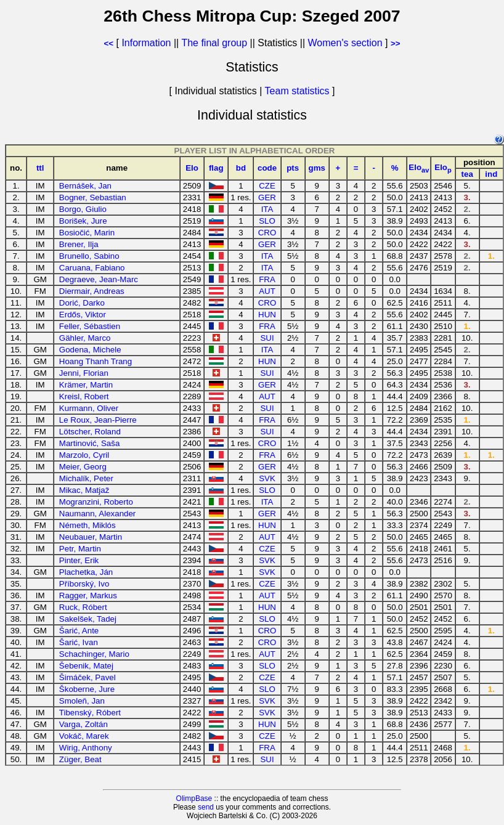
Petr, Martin (80, 549)
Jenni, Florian (84, 373)
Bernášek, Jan (85, 186)
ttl (40, 168)
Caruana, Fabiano (92, 268)
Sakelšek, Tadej (88, 619)
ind (491, 174)
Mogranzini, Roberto (96, 502)
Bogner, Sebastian (93, 197)
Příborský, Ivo (84, 584)
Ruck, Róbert (83, 607)
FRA (267, 279)
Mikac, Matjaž (84, 490)
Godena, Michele (90, 350)
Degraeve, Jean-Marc (99, 279)
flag (216, 168)
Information (146, 43)
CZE (267, 186)
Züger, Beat (80, 759)
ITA (267, 209)
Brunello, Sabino (89, 256)
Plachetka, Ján (86, 572)
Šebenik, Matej (86, 666)
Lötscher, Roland (90, 432)
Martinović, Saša (90, 443)
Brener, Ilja (79, 244)
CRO (267, 233)
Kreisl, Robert (84, 396)
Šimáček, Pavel (87, 677)
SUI (267, 338)
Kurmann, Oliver (89, 408)
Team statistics (297, 91)
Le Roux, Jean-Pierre (98, 420)
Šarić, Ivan (79, 642)
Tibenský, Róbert (90, 713)
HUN (267, 315)
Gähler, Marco (85, 338)
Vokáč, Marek (84, 736)
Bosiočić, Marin (87, 233)
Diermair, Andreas (92, 291)
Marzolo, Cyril (84, 455)
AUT (267, 291)
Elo (192, 168)
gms (317, 168)
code (267, 168)
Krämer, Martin (86, 385)
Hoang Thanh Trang (96, 361)
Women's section (345, 43)
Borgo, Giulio (83, 209)
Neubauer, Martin (91, 537)
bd (241, 168)
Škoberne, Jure (87, 689)
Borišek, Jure (83, 221)
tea (467, 174)
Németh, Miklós (87, 525)
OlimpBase (194, 799)
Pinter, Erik (79, 560)
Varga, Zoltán (83, 724)
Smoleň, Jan (82, 701)
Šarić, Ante (79, 631)
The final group (214, 43)
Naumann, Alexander (97, 514)
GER (267, 197)
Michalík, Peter (86, 478)
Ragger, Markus (88, 595)
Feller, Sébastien (90, 326)
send (206, 807)
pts (293, 168)
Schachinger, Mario (94, 654)
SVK (267, 478)
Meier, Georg (83, 467)
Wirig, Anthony (86, 748)
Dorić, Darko (82, 303)
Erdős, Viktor (83, 315)
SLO (267, 221)
